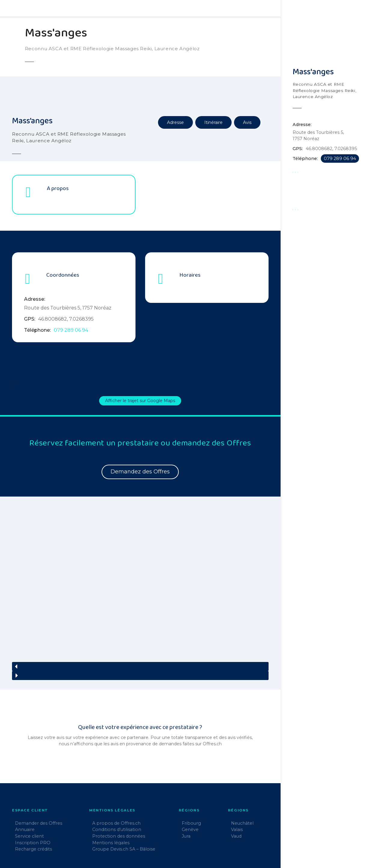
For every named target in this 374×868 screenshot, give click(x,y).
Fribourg (191, 787)
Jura (186, 801)
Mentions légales (111, 807)
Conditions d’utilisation (117, 794)
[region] (140, 579)
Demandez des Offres (140, 472)
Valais (237, 794)
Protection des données (119, 801)
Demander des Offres (39, 787)
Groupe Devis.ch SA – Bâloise (124, 814)
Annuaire (25, 794)
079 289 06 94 (71, 330)
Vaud (236, 801)
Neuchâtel (242, 787)
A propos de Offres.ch (116, 787)
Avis (247, 122)
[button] (140, 631)
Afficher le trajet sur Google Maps (140, 401)
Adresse (175, 122)
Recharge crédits (33, 814)
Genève (190, 794)
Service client (29, 801)
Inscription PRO (33, 807)
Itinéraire (213, 122)
